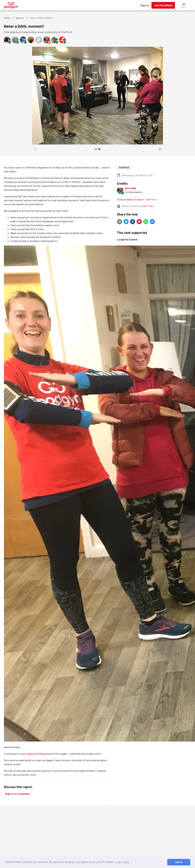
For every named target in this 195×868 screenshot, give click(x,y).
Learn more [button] (122, 862)
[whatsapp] (146, 222)
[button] (184, 5)
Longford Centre (127, 239)
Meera (43, 754)
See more (123, 246)
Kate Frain (130, 188)
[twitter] (126, 222)
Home (7, 18)
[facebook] (133, 222)
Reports (20, 18)
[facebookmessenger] (152, 222)
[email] (119, 222)
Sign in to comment (18, 794)
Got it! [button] (179, 862)
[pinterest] (139, 222)
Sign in (145, 5)
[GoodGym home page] (11, 5)
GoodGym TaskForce (145, 199)
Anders (31, 754)
